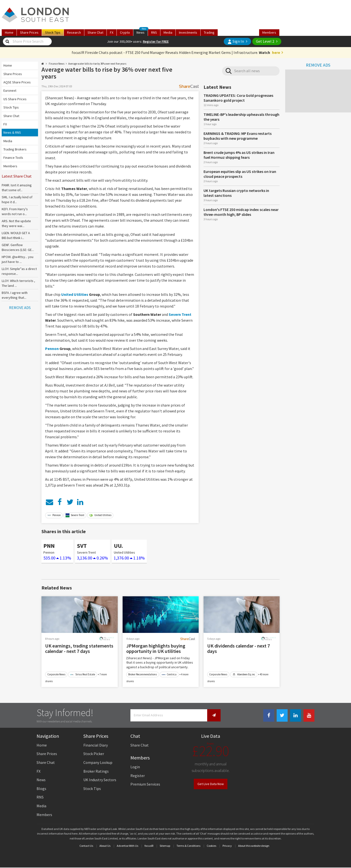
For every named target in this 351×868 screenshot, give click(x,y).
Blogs (41, 788)
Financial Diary (96, 745)
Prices (29, 32)
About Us (105, 846)
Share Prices (13, 74)
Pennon (52, 349)
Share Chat (11, 116)
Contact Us (86, 846)
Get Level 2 (265, 41)
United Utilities (75, 294)
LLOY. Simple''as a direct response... (19, 271)
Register (138, 776)
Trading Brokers (15, 149)
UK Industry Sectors (100, 780)
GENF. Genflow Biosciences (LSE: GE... (18, 247)
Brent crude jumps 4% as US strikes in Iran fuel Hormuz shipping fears (239, 155)
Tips (53, 32)
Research (74, 32)
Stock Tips (11, 107)
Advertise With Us (127, 846)
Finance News (57, 64)
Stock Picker (94, 754)
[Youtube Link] (309, 715)
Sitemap (165, 846)
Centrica (169, 674)
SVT (82, 546)
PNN (49, 546)
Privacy (227, 846)
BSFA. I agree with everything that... (15, 295)
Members (269, 32)
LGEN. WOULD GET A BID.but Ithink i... (16, 235)
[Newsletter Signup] (214, 715)
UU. (118, 546)
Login (135, 767)
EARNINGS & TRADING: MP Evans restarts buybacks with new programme (238, 136)
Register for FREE (156, 41)
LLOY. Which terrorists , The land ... (18, 283)
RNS (154, 32)
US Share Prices (15, 99)
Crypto (125, 32)
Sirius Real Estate (83, 674)
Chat (95, 32)
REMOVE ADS (318, 65)
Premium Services (145, 784)
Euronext (10, 90)
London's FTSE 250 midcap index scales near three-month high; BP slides (241, 212)
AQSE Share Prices (17, 82)
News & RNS (12, 132)
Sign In (236, 41)
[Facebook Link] (269, 715)
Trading (209, 32)
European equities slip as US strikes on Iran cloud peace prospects (240, 174)
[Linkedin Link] (296, 715)
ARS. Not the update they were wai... (16, 223)
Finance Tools (13, 158)
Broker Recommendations (142, 674)
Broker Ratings (96, 771)
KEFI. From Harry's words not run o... (15, 211)
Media (168, 32)
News (142, 32)
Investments (188, 32)
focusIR (149, 846)
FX (112, 32)
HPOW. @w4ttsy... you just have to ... (18, 259)
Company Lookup (98, 762)
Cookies (211, 846)
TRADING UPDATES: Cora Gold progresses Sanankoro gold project (238, 98)
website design (260, 846)
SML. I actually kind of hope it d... (17, 200)
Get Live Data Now (211, 784)
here (276, 52)
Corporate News (56, 674)
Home (9, 32)
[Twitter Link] (282, 715)
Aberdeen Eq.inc (244, 674)
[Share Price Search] (7, 41)
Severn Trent (180, 314)
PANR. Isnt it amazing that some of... (17, 188)
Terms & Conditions (188, 846)
